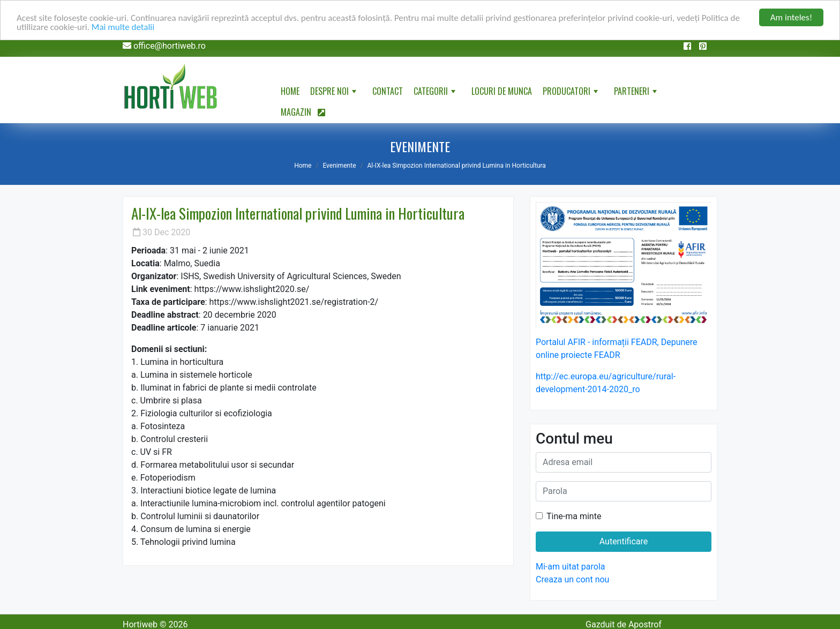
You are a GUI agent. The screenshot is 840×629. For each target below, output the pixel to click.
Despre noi (334, 93)
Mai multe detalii (123, 27)
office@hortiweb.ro (170, 46)
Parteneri (636, 93)
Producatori (571, 93)
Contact (388, 91)
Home (290, 91)
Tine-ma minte (574, 516)
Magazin (303, 112)
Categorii (436, 93)
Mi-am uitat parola (571, 567)
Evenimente (339, 166)
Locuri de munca (502, 91)
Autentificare (624, 541)
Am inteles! (791, 17)
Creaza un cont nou (572, 579)
